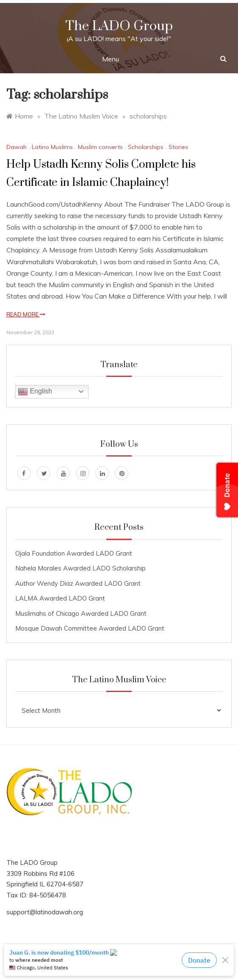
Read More (26, 314)
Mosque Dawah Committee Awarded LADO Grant (90, 628)
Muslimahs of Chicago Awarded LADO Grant (81, 613)
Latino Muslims (52, 147)
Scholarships (146, 147)
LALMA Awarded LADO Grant (60, 598)
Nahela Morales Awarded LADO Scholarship (80, 568)
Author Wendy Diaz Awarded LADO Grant (78, 583)
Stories (178, 147)
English (35, 392)
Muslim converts (100, 147)
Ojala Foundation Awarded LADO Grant (74, 553)
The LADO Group (119, 26)
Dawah (17, 147)
